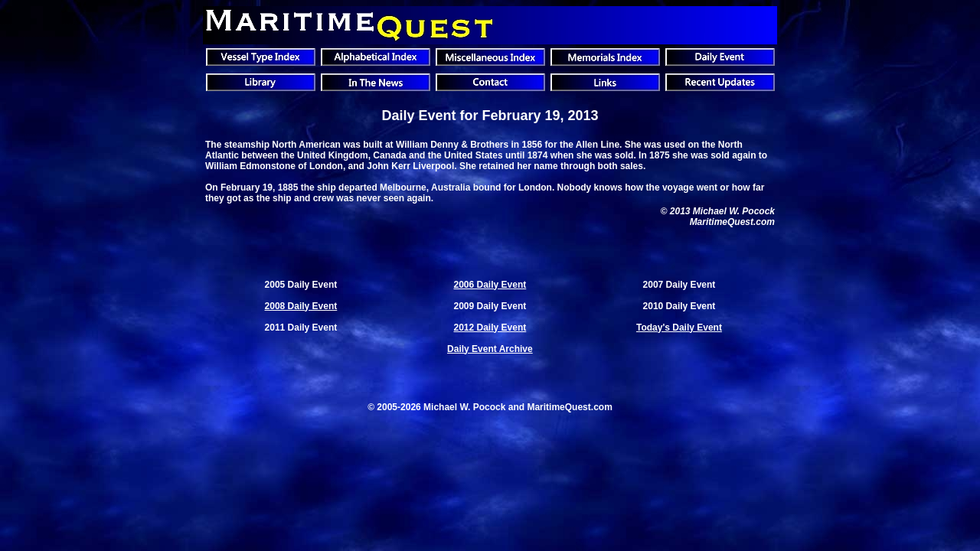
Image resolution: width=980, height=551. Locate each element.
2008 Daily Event (301, 306)
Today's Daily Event (679, 328)
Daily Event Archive (490, 349)
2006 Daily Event (490, 285)
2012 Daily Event (490, 328)
